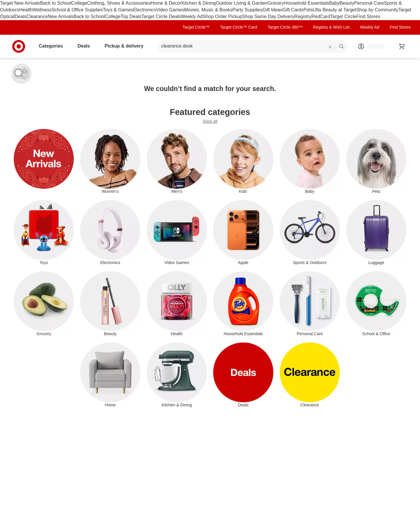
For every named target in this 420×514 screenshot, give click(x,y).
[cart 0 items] (402, 46)
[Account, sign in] (373, 46)
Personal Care (369, 3)
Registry (303, 16)
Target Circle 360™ (285, 27)
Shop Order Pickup (222, 16)
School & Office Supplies (77, 10)
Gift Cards (293, 10)
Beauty (347, 3)
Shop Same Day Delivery (268, 16)
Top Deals (131, 16)
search (342, 47)
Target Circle (343, 16)
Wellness (42, 10)
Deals (21, 16)
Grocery (276, 3)
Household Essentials (307, 3)
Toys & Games (118, 10)
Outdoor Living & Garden (242, 3)
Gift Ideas (272, 10)
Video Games (170, 10)
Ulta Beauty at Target (335, 10)
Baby (334, 3)
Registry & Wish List (331, 27)
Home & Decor (166, 3)
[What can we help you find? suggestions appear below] (253, 46)
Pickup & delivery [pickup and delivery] (126, 46)
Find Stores (368, 16)
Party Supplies (247, 10)
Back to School (56, 3)
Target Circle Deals (161, 16)
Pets (308, 10)
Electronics (145, 10)
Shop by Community (377, 10)
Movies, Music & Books (208, 10)
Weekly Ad (192, 16)
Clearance (37, 16)
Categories (53, 46)
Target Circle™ (196, 27)
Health (26, 10)
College (79, 3)
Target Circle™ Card (239, 27)
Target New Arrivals (20, 3)
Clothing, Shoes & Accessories (119, 3)
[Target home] (19, 46)
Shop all (210, 121)
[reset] (330, 47)
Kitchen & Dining (199, 3)
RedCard (321, 16)
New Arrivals (61, 16)
